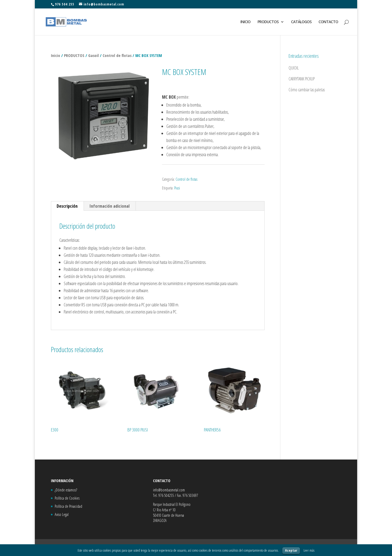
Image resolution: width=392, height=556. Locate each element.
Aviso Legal (62, 514)
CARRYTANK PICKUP (302, 79)
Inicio (56, 55)
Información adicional (110, 206)
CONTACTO (328, 22)
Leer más (309, 550)
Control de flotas (117, 55)
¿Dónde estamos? (66, 490)
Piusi (177, 188)
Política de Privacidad (68, 506)
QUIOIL (294, 68)
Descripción (67, 206)
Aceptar (291, 550)
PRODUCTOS (268, 22)
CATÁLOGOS (301, 22)
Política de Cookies (67, 498)
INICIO (245, 22)
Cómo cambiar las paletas (307, 90)
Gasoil (94, 55)
